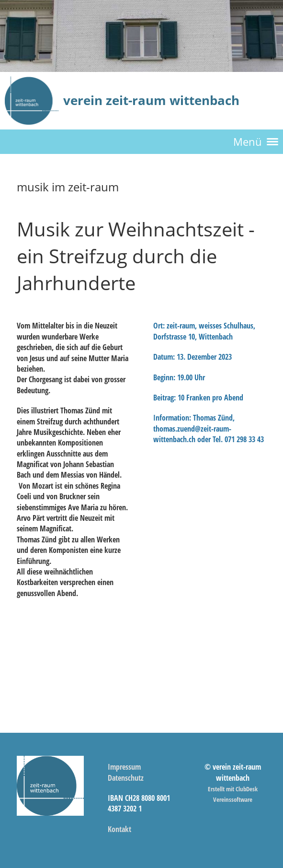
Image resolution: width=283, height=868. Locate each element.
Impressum (124, 767)
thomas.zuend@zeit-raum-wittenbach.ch (192, 434)
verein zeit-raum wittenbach (151, 100)
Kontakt (119, 829)
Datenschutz (126, 778)
